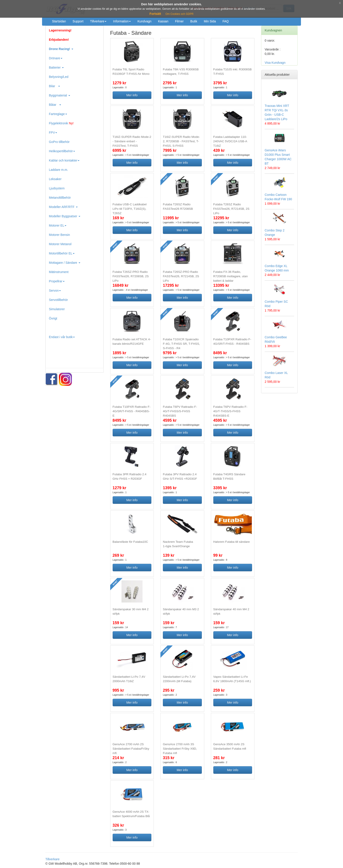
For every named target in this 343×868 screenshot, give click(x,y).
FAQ (225, 21)
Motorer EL (58, 225)
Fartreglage (58, 114)
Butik (194, 21)
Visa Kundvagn (275, 63)
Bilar (54, 86)
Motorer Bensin (59, 235)
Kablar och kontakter (64, 160)
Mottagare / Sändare (65, 263)
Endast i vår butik (62, 337)
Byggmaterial (60, 95)
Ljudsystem (57, 188)
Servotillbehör (58, 300)
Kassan (163, 21)
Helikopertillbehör (62, 151)
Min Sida (210, 21)
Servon (55, 291)
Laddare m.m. (58, 170)
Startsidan (59, 21)
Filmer (179, 21)
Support (78, 21)
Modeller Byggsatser (65, 216)
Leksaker (55, 179)
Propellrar (57, 281)
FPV (53, 133)
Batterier (56, 67)
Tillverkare (98, 21)
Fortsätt (155, 14)
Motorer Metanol (60, 244)
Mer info (132, 95)
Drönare (56, 58)
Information (122, 21)
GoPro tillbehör (59, 142)
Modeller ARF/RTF (63, 207)
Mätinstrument (59, 272)
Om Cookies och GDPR (180, 14)
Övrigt (53, 318)
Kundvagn (144, 21)
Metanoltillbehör (60, 198)
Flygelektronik (61, 123)
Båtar (55, 105)
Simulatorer (57, 309)
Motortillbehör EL (62, 253)
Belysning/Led (59, 77)
